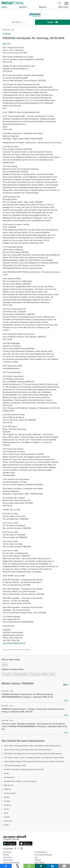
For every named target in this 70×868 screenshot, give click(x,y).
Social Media (39, 863)
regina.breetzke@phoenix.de (14, 643)
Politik (6, 825)
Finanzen (8, 805)
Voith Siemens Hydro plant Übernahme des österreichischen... (28, 750)
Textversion (7, 857)
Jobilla (6, 773)
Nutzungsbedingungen (43, 855)
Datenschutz (8, 860)
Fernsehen (7, 674)
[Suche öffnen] (60, 3)
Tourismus (8, 821)
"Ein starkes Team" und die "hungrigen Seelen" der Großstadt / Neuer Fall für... (35, 758)
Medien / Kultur (48, 674)
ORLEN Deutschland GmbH (15, 766)
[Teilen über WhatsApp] (29, 866)
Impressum (7, 852)
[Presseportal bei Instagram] (21, 848)
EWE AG (7, 789)
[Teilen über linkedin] (52, 866)
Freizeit (7, 817)
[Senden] (64, 866)
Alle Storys (17, 22)
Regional (43, 7)
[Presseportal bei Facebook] (15, 849)
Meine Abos (63, 7)
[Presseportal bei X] (18, 849)
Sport (6, 813)
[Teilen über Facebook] (6, 866)
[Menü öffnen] (66, 3)
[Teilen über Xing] (41, 866)
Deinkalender (9, 777)
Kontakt (6, 855)
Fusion (7, 809)
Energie (7, 801)
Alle (66, 685)
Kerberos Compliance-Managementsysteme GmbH (24, 769)
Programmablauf (21, 674)
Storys (4, 7)
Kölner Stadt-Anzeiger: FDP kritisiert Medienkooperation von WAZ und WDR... (35, 762)
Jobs (36, 857)
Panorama (35, 674)
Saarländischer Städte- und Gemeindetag (20, 781)
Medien (7, 797)
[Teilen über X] (18, 866)
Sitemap (38, 860)
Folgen (53, 22)
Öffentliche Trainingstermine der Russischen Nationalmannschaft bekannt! (33, 754)
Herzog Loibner (10, 793)
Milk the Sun (9, 785)
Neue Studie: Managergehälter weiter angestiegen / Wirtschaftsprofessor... (33, 746)
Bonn (5, 44)
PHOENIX (7, 34)
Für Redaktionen (41, 852)
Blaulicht (23, 7)
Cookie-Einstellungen (11, 863)
